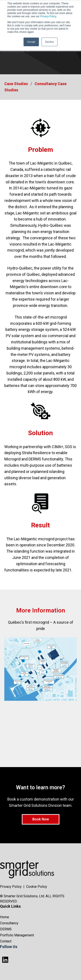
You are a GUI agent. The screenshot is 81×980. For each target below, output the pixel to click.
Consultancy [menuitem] (9, 923)
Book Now (41, 819)
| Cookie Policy (35, 887)
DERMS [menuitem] (6, 929)
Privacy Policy (48, 16)
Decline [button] (49, 42)
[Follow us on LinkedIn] (5, 960)
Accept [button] (31, 42)
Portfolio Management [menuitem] (17, 935)
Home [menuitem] (5, 917)
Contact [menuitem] (6, 941)
